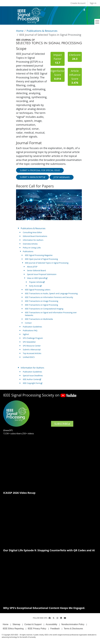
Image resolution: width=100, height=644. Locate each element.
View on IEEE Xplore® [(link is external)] (37, 278)
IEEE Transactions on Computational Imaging (44, 309)
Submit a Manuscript (32, 350)
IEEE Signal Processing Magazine (39, 255)
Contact (28, 323)
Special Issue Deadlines (33, 376)
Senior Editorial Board (36, 270)
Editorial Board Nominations (35, 236)
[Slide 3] (54, 216)
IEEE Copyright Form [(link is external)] (33, 383)
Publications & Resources (42, 31)
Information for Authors (33, 240)
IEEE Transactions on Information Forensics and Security (49, 297)
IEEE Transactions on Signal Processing (42, 305)
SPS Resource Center (32, 346)
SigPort (26, 334)
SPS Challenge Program (33, 338)
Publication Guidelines (32, 327)
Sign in (93, 3)
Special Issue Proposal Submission (42, 274)
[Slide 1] (44, 216)
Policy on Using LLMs (32, 248)
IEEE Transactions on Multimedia (39, 319)
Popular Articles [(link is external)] (37, 282)
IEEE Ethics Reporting (13, 629)
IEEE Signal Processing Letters (38, 290)
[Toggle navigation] (97, 22)
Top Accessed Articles (32, 353)
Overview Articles (30, 244)
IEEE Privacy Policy (37, 629)
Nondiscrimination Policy (73, 624)
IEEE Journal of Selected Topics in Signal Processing (47, 263)
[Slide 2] (49, 216)
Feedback (55, 629)
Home (20, 31)
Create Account (78, 3)
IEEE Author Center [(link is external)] (32, 379)
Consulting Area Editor (32, 232)
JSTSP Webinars (62, 177)
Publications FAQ (30, 330)
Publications (28, 251)
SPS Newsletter (29, 342)
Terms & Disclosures (73, 629)
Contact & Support (33, 624)
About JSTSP (32, 267)
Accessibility (52, 624)
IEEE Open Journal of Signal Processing (41, 259)
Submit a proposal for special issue (40, 170)
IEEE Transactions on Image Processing (42, 301)
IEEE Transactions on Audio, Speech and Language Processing (51, 293)
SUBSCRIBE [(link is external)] (62, 424)
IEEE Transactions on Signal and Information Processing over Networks (51, 314)
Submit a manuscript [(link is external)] (32, 177)
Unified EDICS (29, 357)
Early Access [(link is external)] (35, 286)
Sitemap (16, 624)
